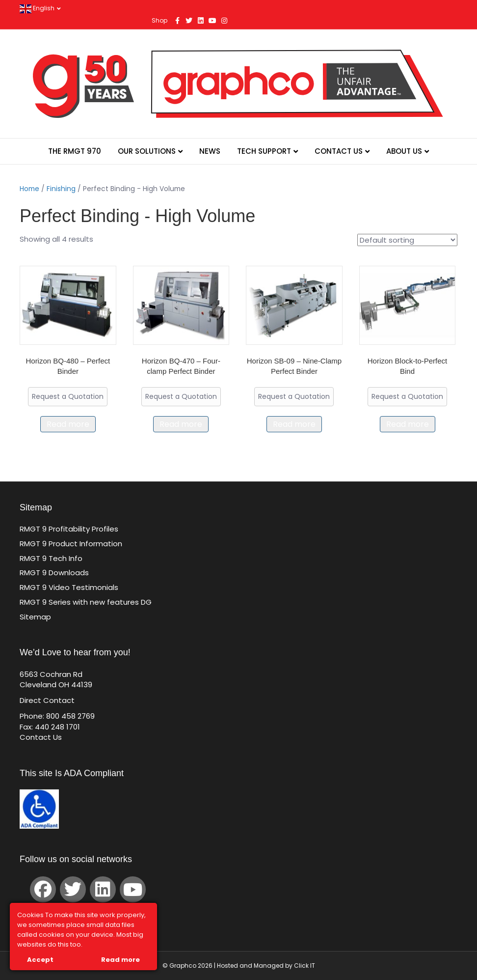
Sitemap (35, 617)
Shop (159, 20)
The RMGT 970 (75, 151)
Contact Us (339, 151)
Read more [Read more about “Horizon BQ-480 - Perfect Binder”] (68, 424)
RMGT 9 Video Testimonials (69, 587)
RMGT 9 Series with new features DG (86, 602)
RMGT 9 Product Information (71, 544)
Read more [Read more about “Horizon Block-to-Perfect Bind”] (408, 424)
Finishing (61, 189)
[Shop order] (407, 240)
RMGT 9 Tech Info (51, 558)
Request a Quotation (68, 396)
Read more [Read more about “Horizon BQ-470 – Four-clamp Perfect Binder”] (181, 424)
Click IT (305, 966)
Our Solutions (147, 151)
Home (29, 189)
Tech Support (264, 151)
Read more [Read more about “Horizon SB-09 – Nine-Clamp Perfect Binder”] (294, 424)
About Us (404, 151)
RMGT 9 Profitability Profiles (69, 529)
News (210, 151)
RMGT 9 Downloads (54, 573)
